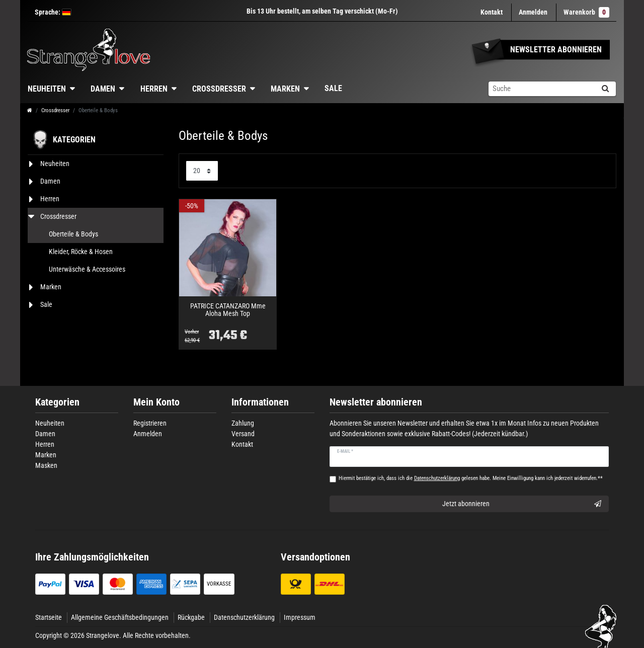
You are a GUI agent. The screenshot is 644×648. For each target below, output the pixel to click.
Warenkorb (586, 12)
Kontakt (492, 12)
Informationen (260, 402)
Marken (285, 89)
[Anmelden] (533, 12)
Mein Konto (156, 402)
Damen (103, 89)
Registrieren (150, 423)
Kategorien (57, 402)
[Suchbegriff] (541, 89)
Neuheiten (47, 89)
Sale (333, 88)
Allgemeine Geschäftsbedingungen (120, 617)
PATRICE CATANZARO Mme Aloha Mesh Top (228, 310)
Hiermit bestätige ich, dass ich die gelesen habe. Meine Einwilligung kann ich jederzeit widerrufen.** (471, 478)
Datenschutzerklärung (244, 617)
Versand (243, 434)
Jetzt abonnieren (522, 504)
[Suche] (605, 89)
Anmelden (148, 434)
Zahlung (243, 423)
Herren (154, 89)
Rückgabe (191, 617)
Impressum (300, 617)
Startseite (49, 617)
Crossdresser (219, 89)
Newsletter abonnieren (376, 402)
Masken (46, 465)
